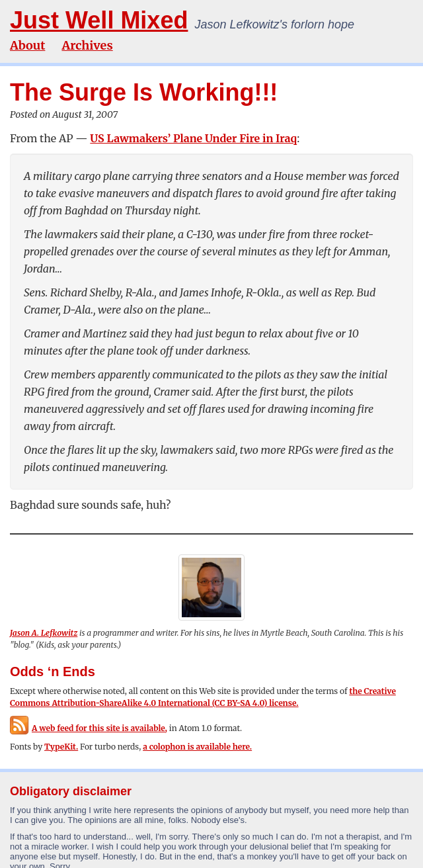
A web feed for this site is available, (89, 728)
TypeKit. (61, 747)
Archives (87, 45)
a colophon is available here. (197, 747)
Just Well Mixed (99, 20)
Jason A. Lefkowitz (44, 633)
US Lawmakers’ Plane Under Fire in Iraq (193, 138)
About (27, 45)
